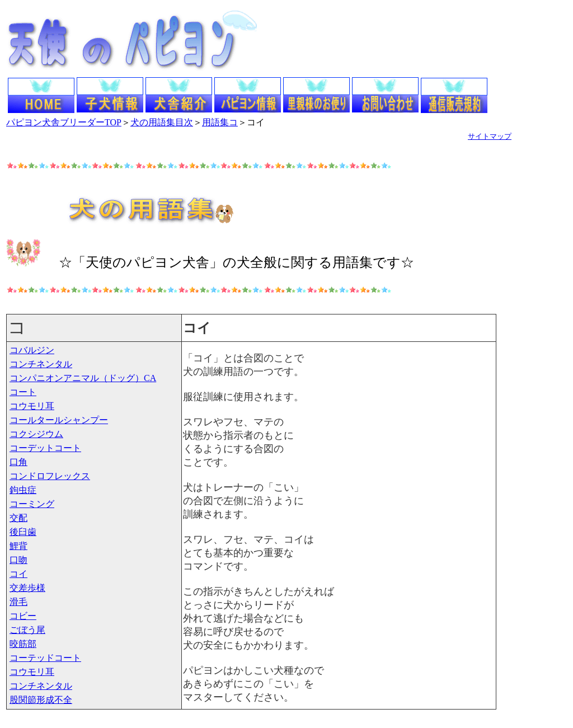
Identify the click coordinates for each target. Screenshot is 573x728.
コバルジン (32, 350)
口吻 (18, 560)
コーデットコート (45, 448)
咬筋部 (23, 644)
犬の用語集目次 (162, 122)
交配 (18, 518)
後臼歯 (23, 532)
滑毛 (18, 602)
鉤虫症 (23, 490)
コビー (23, 616)
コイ (18, 574)
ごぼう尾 (27, 630)
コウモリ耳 (32, 406)
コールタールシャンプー (59, 420)
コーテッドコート (45, 658)
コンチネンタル (41, 364)
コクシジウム (36, 434)
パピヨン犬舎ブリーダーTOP (64, 122)
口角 (18, 462)
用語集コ (220, 122)
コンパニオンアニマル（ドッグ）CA (83, 378)
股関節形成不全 (41, 700)
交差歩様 (27, 588)
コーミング (32, 504)
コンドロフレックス (50, 476)
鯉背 (18, 546)
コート (23, 392)
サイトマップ (490, 136)
